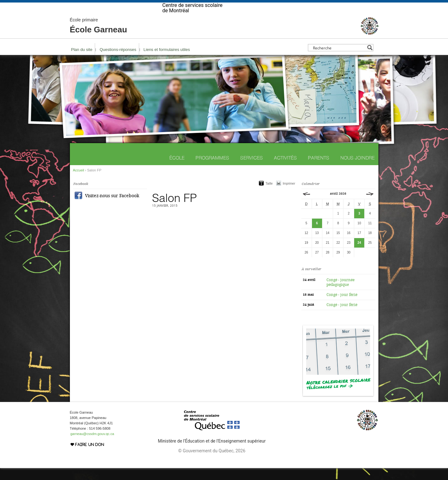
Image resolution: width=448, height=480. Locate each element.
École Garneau (99, 38)
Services (252, 170)
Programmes (212, 170)
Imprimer (289, 195)
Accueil (79, 182)
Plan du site (82, 61)
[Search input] (339, 60)
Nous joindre (357, 170)
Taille (269, 195)
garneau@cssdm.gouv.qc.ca (92, 446)
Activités (285, 170)
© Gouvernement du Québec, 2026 (212, 463)
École (177, 170)
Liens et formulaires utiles (167, 61)
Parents (319, 170)
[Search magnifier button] (370, 60)
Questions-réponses (118, 61)
